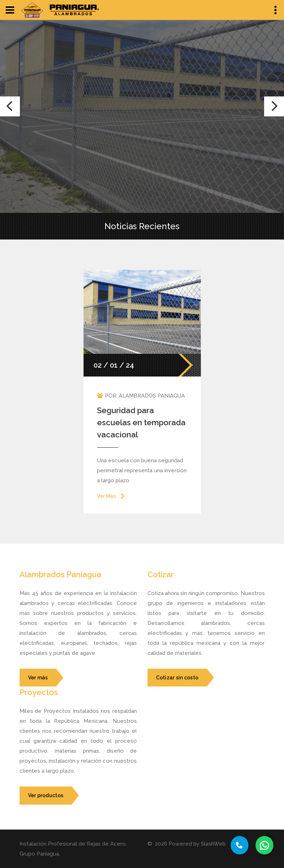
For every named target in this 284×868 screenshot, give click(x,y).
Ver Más (106, 496)
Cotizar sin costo (177, 678)
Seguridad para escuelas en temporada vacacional (141, 422)
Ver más (38, 678)
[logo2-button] (74, 10)
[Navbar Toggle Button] (10, 10)
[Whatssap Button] (264, 845)
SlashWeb (213, 844)
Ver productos (46, 795)
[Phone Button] (240, 845)
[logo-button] (32, 10)
